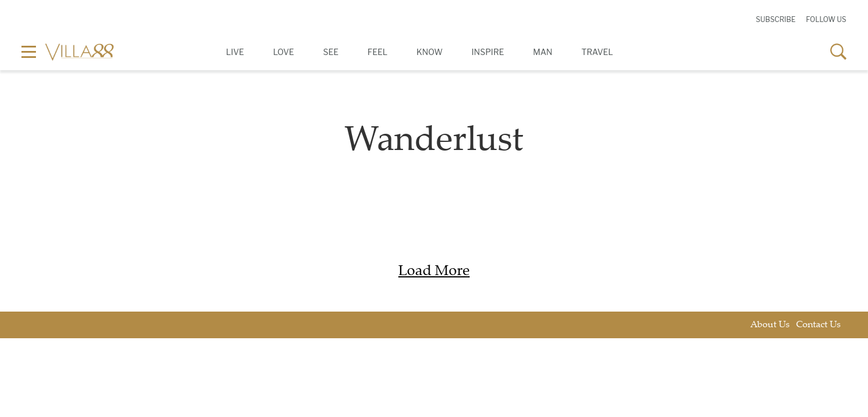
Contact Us (818, 325)
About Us (770, 325)
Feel (377, 52)
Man (542, 52)
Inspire (488, 52)
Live (235, 52)
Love (284, 52)
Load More (434, 272)
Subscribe (776, 19)
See (331, 52)
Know (429, 52)
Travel (598, 52)
